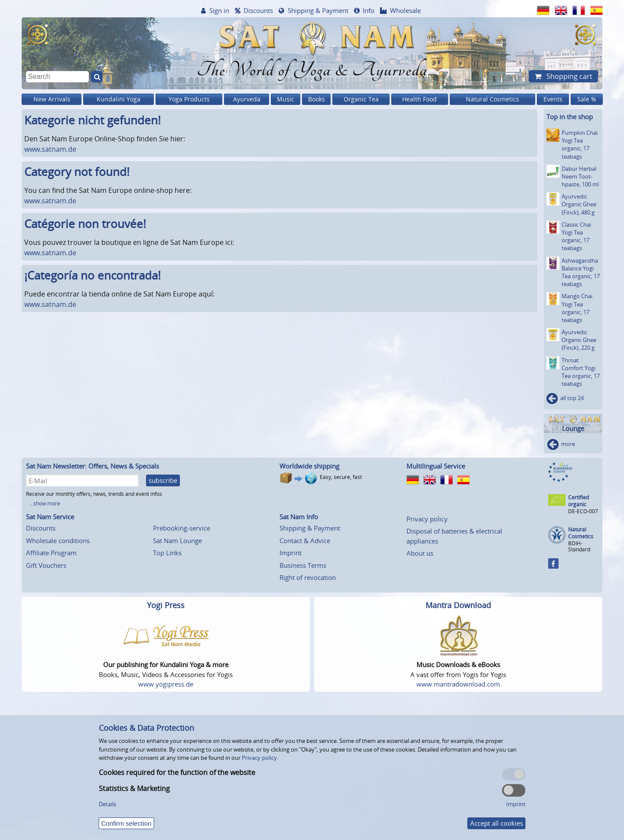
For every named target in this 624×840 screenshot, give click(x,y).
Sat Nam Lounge (177, 540)
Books (317, 99)
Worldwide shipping (309, 466)
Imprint (291, 553)
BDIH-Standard (579, 546)
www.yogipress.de (166, 684)
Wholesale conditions (58, 540)
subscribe (163, 480)
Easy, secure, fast (341, 477)
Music (286, 99)
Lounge (573, 428)
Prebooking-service (182, 528)
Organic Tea (361, 99)
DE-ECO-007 (583, 511)
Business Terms (303, 565)
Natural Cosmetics (492, 99)
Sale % (587, 99)
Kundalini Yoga (119, 99)
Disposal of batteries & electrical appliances (454, 536)
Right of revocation (308, 577)
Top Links (167, 553)
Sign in (219, 10)
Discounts (258, 10)
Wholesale (405, 10)
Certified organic (578, 501)
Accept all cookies (497, 823)
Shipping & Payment (318, 10)
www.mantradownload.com (458, 684)
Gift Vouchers (46, 565)
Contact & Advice (305, 540)
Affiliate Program (51, 553)
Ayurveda (247, 99)
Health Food (419, 99)
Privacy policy (427, 519)
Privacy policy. (260, 758)
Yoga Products (189, 99)
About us (420, 553)
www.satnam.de (50, 149)
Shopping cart (569, 76)
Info (369, 10)
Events (553, 99)
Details (107, 804)
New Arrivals (52, 99)
